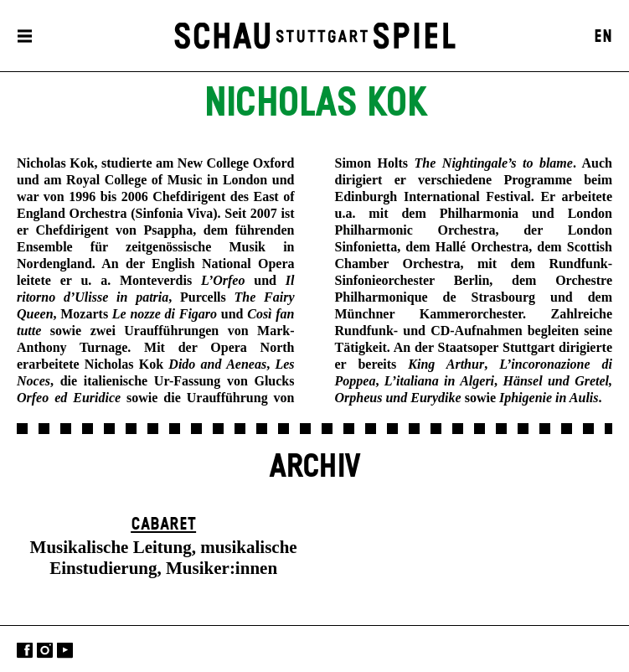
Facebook (25, 651)
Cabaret (163, 525)
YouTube (65, 651)
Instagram (45, 651)
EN (603, 37)
